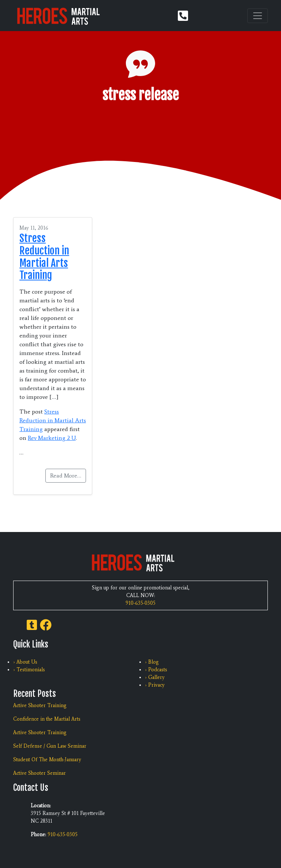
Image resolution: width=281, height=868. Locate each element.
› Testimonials (29, 670)
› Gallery (155, 677)
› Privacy (155, 685)
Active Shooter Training (40, 705)
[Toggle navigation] (258, 16)
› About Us (25, 662)
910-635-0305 (140, 603)
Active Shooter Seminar (40, 773)
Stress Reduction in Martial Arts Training (44, 257)
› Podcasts (156, 670)
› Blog (152, 662)
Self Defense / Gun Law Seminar (50, 746)
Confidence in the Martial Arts (47, 719)
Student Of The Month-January (47, 760)
